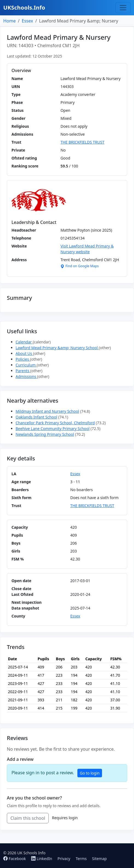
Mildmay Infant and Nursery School (47, 411)
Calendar (24, 342)
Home (10, 21)
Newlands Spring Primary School (45, 434)
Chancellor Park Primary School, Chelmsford (55, 423)
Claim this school (28, 818)
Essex (27, 21)
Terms (81, 859)
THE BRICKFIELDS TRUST (82, 142)
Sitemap (100, 859)
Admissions (26, 376)
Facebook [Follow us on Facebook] (15, 859)
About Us (24, 353)
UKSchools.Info (24, 8)
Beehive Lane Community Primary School (53, 429)
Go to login (90, 773)
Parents (23, 371)
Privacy (64, 859)
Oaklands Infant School (36, 417)
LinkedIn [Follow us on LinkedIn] (42, 859)
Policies (23, 359)
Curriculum (26, 365)
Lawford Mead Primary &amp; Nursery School (57, 348)
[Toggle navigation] (123, 8)
